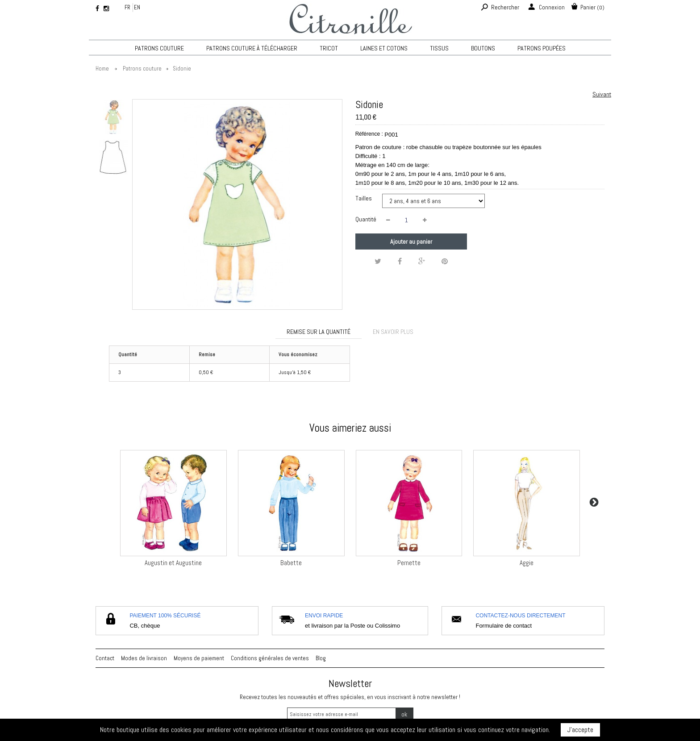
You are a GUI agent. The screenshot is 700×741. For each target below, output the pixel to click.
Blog (321, 658)
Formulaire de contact (504, 626)
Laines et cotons (384, 48)
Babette (291, 563)
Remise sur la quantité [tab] (319, 332)
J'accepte (580, 730)
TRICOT (329, 48)
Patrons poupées (542, 48)
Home (102, 69)
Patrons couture (159, 48)
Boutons (483, 48)
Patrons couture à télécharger (252, 48)
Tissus (439, 48)
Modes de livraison (144, 658)
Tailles (364, 198)
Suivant (602, 94)
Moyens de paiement (199, 658)
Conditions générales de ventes (270, 658)
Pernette (409, 563)
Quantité (366, 219)
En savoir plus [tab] (393, 332)
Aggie (527, 563)
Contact (105, 658)
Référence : (369, 134)
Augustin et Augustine (173, 563)
